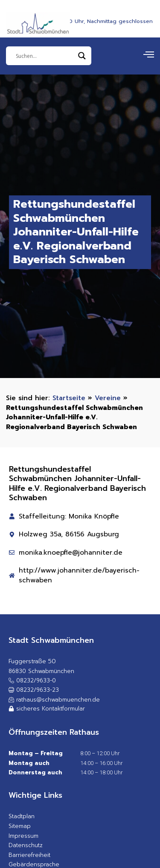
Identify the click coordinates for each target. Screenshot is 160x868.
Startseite (69, 398)
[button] (34, 690)
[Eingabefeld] (45, 56)
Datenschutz (26, 845)
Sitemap (20, 826)
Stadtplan (22, 816)
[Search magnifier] (82, 56)
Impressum (23, 836)
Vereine (108, 398)
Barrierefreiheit (29, 855)
